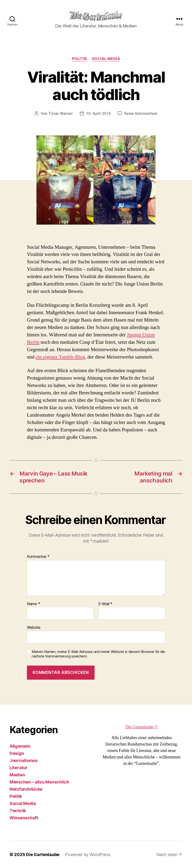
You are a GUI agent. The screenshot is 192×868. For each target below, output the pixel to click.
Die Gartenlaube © (142, 727)
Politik (80, 59)
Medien (17, 775)
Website (34, 627)
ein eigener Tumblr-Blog (60, 357)
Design (17, 753)
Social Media (106, 59)
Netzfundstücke (26, 789)
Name (33, 604)
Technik (18, 811)
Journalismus (24, 760)
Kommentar (38, 557)
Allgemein (20, 746)
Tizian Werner (61, 113)
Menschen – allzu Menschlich (39, 782)
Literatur (19, 768)
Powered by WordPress (88, 855)
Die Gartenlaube (43, 855)
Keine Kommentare (141, 113)
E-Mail (105, 604)
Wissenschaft (24, 818)
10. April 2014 (98, 113)
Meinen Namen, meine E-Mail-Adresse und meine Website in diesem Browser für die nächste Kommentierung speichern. (98, 654)
